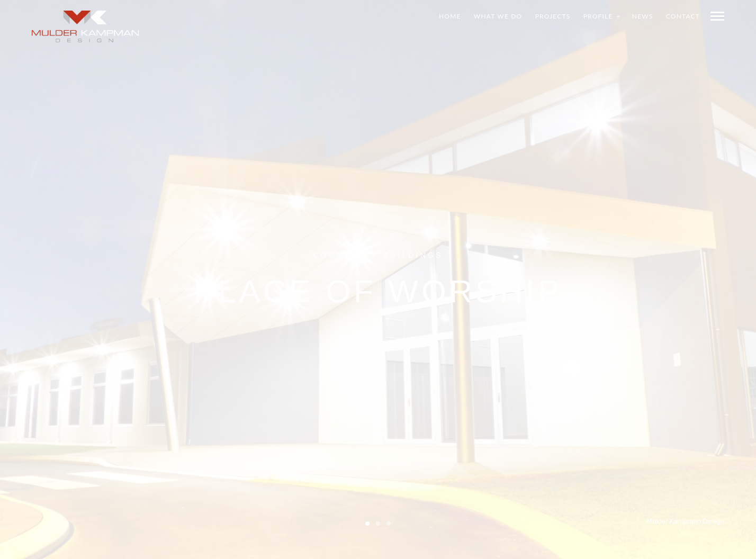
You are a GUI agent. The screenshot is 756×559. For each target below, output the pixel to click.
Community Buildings (378, 255)
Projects (553, 16)
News (643, 16)
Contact (683, 16)
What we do (498, 16)
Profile (598, 16)
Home (450, 16)
